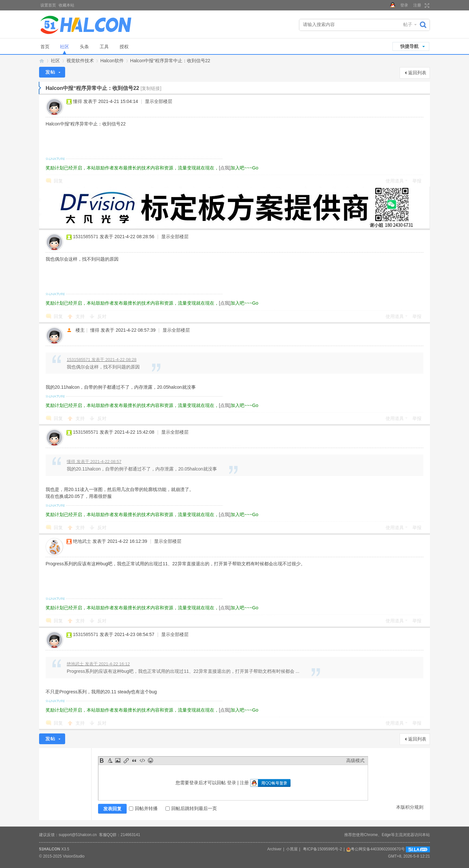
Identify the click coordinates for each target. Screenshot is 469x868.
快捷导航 (409, 46)
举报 (417, 181)
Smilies (150, 760)
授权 (124, 47)
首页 (45, 47)
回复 (58, 181)
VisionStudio (74, 856)
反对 (102, 316)
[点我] (225, 168)
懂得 (78, 101)
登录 (404, 5)
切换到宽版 (426, 6)
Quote (134, 760)
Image (118, 760)
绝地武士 (82, 541)
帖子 (408, 24)
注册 (417, 5)
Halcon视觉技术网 (42, 61)
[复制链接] (151, 88)
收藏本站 (66, 5)
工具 (104, 47)
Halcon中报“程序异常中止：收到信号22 (170, 61)
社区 (64, 47)
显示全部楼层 (159, 101)
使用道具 (395, 181)
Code (142, 760)
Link (126, 760)
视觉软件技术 (80, 61)
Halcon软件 (112, 61)
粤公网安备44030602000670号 (375, 849)
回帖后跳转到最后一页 (191, 808)
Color (110, 760)
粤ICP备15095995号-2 (322, 849)
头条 (84, 47)
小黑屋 (292, 849)
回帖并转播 (143, 808)
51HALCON (50, 849)
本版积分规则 (410, 807)
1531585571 (86, 237)
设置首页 (48, 5)
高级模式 (355, 760)
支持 (81, 316)
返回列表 (417, 73)
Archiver (274, 849)
